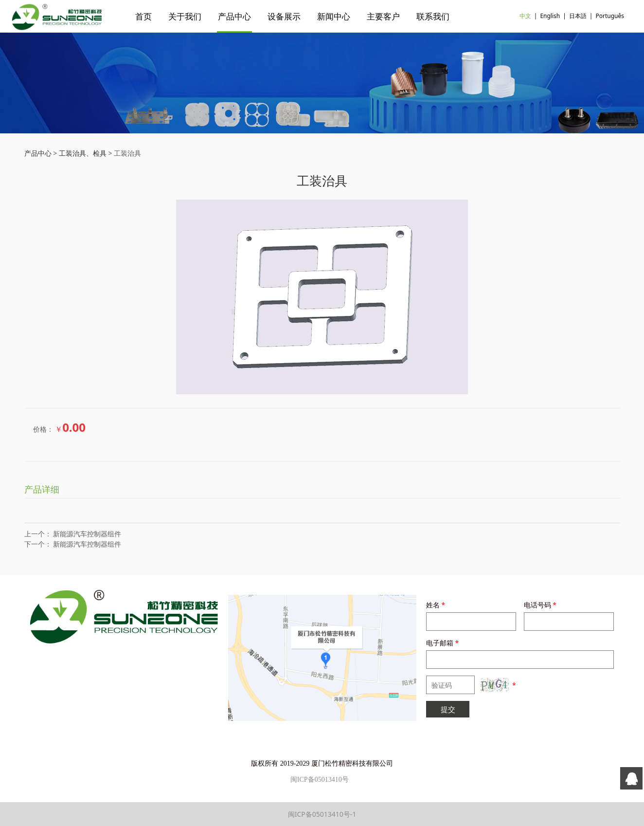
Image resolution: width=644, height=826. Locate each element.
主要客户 (383, 16)
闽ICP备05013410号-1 (322, 814)
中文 (525, 16)
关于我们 (185, 16)
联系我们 (433, 16)
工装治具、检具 (83, 153)
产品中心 (234, 16)
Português (610, 16)
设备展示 (284, 16)
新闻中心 (334, 16)
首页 (143, 16)
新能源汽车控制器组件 (87, 534)
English (550, 16)
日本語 (578, 16)
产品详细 (42, 489)
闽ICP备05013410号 (320, 780)
